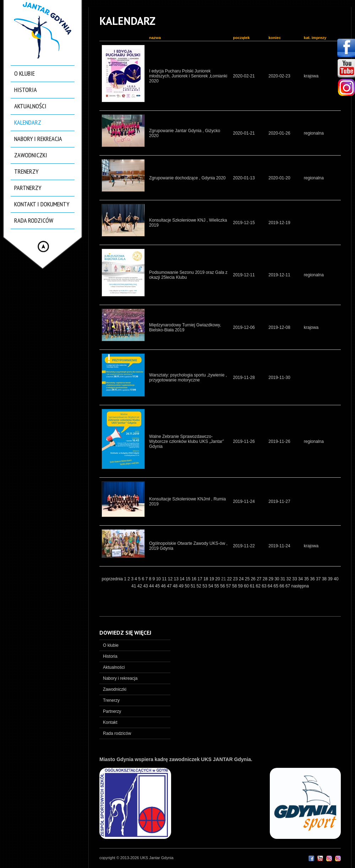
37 (319, 579)
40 (336, 579)
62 (259, 586)
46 (164, 586)
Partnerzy (28, 188)
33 (295, 579)
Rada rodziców (34, 220)
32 (290, 579)
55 (217, 586)
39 (331, 579)
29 (272, 579)
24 (242, 579)
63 (265, 586)
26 (254, 579)
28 (266, 579)
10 (159, 579)
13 (177, 579)
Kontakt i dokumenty (42, 204)
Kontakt (110, 722)
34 (301, 579)
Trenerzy (26, 171)
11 (165, 579)
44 (152, 586)
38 (325, 579)
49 (182, 586)
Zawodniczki (31, 155)
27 (260, 579)
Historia (26, 90)
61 (253, 586)
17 (200, 579)
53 (205, 586)
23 (236, 579)
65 (277, 586)
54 (211, 586)
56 (223, 586)
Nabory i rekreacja (38, 139)
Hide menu (43, 246)
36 (313, 579)
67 (288, 586)
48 (176, 586)
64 (271, 586)
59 (241, 586)
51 (194, 586)
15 (189, 579)
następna (300, 586)
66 (282, 586)
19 (212, 579)
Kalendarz (28, 122)
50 (188, 586)
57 (229, 586)
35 (307, 579)
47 (170, 586)
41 (134, 586)
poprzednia (112, 579)
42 (140, 586)
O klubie (24, 73)
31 (283, 579)
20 (218, 579)
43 (146, 586)
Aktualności (30, 106)
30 (277, 579)
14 (183, 579)
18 (206, 579)
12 (171, 579)
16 (195, 579)
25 (248, 579)
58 (235, 586)
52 (200, 586)
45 (158, 586)
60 (247, 586)
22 (230, 579)
